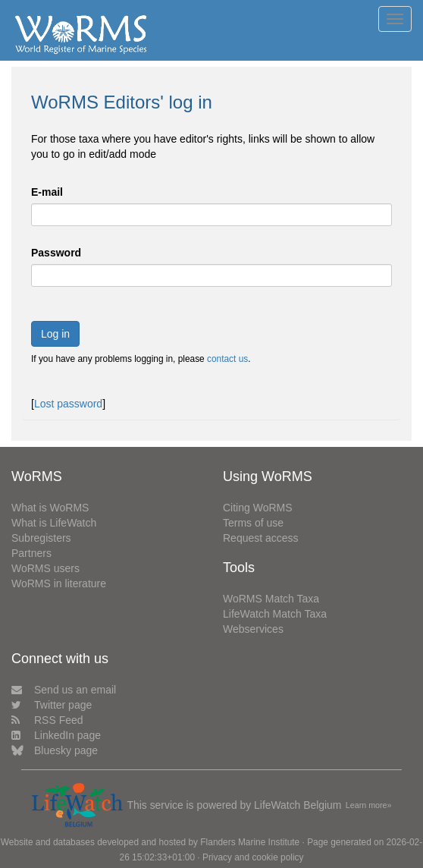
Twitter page (52, 705)
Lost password (68, 404)
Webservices (253, 629)
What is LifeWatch (54, 523)
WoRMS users (45, 568)
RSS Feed (47, 720)
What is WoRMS (50, 508)
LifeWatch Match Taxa (275, 614)
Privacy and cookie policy (253, 857)
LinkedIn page (56, 735)
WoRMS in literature (59, 583)
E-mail (47, 192)
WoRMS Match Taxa (271, 599)
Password (56, 253)
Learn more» (369, 805)
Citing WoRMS (258, 508)
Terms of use (253, 523)
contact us (227, 359)
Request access (261, 538)
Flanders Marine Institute (250, 842)
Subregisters (41, 538)
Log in (55, 334)
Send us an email (64, 690)
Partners (31, 553)
